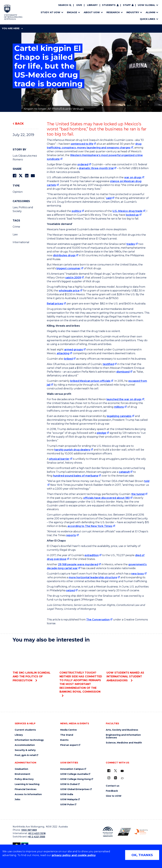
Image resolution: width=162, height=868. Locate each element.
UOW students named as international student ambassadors (128, 664)
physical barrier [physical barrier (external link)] (59, 459)
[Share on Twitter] (21, 176)
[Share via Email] (33, 176)
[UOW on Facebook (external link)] (109, 771)
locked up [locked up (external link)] (132, 215)
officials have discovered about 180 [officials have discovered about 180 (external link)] (106, 498)
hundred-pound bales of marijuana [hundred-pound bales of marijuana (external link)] (76, 476)
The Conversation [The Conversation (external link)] (98, 620)
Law (15, 234)
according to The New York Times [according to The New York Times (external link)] (90, 526)
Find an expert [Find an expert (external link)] (69, 745)
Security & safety (25, 750)
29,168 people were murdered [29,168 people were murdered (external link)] (78, 564)
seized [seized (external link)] (70, 590)
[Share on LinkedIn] (27, 176)
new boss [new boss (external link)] (137, 574)
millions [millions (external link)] (119, 407)
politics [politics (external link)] (76, 211)
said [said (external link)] (109, 198)
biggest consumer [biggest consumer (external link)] (69, 268)
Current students (25, 730)
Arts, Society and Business (122, 730)
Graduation (21, 769)
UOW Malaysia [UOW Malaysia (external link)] (69, 799)
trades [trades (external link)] (131, 244)
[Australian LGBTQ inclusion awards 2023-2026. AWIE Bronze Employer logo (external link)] (124, 832)
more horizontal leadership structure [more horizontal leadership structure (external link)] (93, 577)
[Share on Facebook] (14, 176)
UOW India (67, 794)
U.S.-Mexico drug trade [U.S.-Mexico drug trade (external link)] (127, 211)
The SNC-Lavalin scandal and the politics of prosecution (34, 664)
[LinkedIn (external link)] (115, 778)
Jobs (17, 799)
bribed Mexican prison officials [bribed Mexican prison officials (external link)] (90, 381)
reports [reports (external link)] (71, 535)
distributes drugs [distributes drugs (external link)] (64, 255)
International (21, 242)
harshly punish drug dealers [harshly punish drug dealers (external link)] (72, 450)
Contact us (113, 786)
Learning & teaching (27, 784)
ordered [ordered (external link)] (83, 164)
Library (92, 5)
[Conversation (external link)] (122, 778)
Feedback (112, 791)
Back (19, 124)
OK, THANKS (142, 855)
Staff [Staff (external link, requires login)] (127, 5)
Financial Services (26, 789)
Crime (16, 227)
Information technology (29, 740)
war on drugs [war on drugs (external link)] (133, 177)
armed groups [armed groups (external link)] (74, 350)
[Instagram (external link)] (109, 778)
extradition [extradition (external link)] (92, 555)
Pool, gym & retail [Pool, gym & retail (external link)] (25, 755)
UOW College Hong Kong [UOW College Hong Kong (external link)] (75, 779)
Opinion (18, 192)
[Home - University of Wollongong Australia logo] (13, 12)
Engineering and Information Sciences (123, 736)
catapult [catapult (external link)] (124, 472)
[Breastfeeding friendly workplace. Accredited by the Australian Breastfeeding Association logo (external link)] (141, 832)
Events (64, 740)
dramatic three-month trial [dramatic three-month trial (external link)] (96, 168)
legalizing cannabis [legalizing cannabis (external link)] (119, 416)
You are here (12, 28)
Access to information (28, 794)
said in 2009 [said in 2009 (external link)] (73, 278)
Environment (22, 774)
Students (109, 5)
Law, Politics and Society (23, 209)
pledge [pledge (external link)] (101, 433)
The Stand (67, 735)
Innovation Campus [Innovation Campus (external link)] (72, 769)
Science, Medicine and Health (124, 743)
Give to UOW (114, 796)
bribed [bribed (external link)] (68, 359)
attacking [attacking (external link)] (63, 353)
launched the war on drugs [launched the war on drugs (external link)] (124, 399)
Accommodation (25, 745)
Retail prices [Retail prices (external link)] (55, 304)
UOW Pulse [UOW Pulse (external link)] (67, 805)
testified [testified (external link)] (108, 364)
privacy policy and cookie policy (74, 855)
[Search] (65, 5)
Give (79, 5)
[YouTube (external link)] (122, 771)
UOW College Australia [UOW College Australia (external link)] (74, 774)
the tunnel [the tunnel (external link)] (138, 494)
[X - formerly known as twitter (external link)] (115, 771)
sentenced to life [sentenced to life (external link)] (82, 144)
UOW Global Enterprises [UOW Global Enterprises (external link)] (75, 789)
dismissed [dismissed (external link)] (123, 372)
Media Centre (69, 730)
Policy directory (24, 779)
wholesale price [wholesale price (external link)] (69, 291)
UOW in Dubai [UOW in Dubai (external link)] (69, 784)
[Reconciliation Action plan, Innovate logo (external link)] (108, 832)
